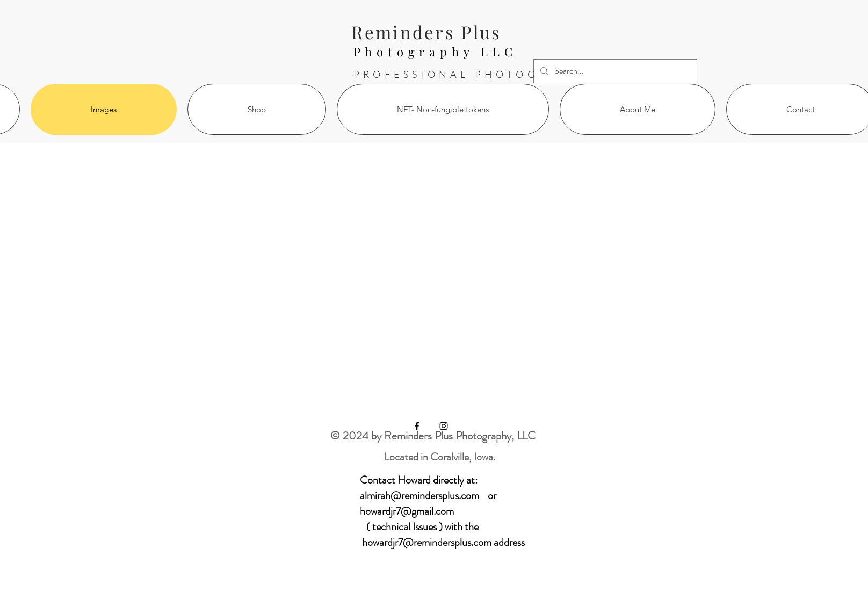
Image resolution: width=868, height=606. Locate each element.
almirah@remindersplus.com (419, 496)
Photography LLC (435, 52)
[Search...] (614, 71)
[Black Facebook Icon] (417, 426)
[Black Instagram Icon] (444, 426)
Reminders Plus (426, 32)
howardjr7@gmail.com (407, 511)
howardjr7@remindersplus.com (427, 542)
